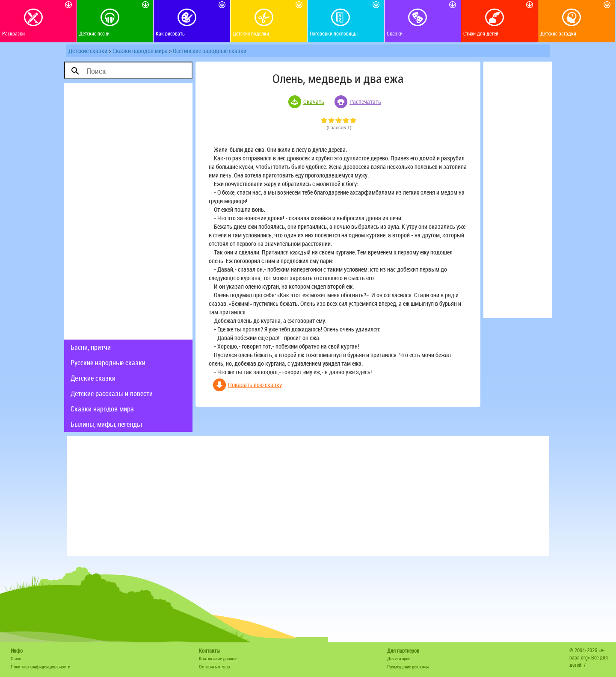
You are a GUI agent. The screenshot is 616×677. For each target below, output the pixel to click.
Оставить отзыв (214, 667)
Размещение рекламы (408, 667)
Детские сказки (88, 51)
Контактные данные (218, 658)
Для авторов (399, 658)
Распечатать (365, 102)
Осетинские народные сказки (210, 51)
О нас (16, 658)
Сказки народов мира (140, 51)
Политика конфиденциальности (40, 667)
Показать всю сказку (255, 385)
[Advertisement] (128, 211)
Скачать (314, 102)
